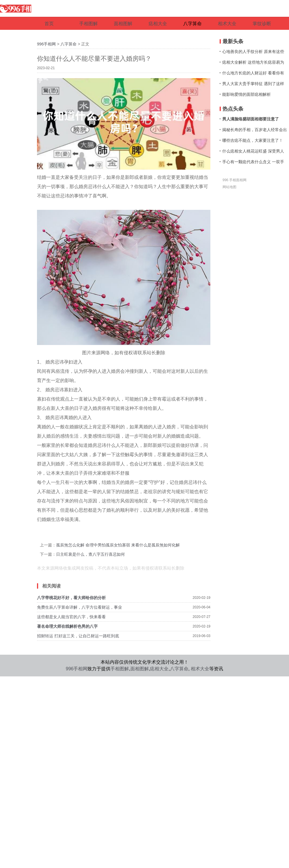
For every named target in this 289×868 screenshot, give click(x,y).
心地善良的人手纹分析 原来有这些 (253, 52)
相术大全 (200, 669)
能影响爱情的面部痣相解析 (247, 94)
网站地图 (229, 187)
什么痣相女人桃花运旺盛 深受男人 (253, 151)
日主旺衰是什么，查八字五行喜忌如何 (90, 554)
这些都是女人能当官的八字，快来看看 (71, 617)
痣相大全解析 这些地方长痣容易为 (253, 62)
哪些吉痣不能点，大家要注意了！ (253, 140)
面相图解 (140, 669)
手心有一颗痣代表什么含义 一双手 (253, 162)
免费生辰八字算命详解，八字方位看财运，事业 (79, 607)
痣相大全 (159, 669)
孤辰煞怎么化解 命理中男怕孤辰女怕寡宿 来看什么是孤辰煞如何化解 (118, 545)
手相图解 (120, 669)
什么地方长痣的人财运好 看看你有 (253, 73)
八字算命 (68, 44)
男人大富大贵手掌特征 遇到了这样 (253, 84)
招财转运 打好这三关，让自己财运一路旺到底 (78, 636)
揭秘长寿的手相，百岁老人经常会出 (255, 130)
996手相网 (46, 44)
